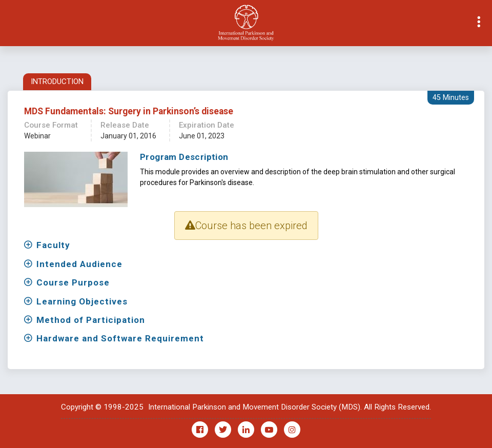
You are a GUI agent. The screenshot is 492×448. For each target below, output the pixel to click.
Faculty (53, 245)
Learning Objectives (82, 301)
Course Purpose (73, 282)
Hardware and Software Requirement (120, 338)
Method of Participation (91, 320)
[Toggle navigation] (8, 23)
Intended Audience (79, 264)
